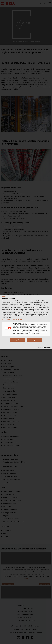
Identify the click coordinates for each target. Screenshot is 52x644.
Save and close (26, 344)
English (5, 296)
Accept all (34, 340)
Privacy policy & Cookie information (13, 320)
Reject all (18, 340)
